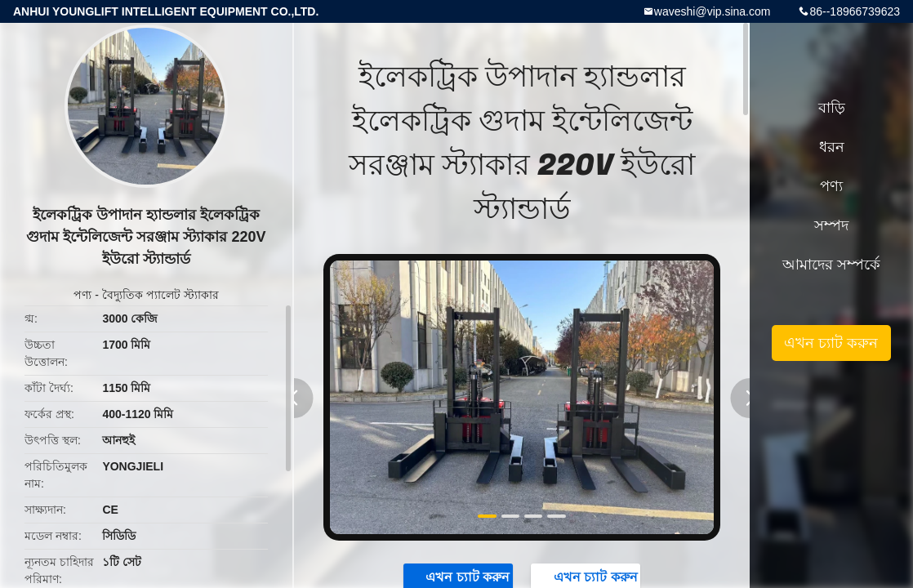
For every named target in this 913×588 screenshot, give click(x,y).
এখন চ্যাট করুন (831, 343)
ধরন (832, 147)
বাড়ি (832, 108)
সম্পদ (831, 225)
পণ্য (82, 295)
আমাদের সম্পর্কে (831, 265)
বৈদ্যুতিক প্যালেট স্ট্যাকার (160, 295)
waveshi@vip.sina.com (713, 11)
